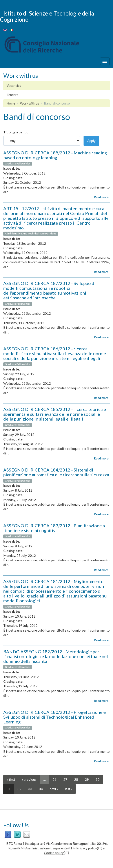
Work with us (30, 103)
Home (11, 103)
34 (41, 789)
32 (19, 789)
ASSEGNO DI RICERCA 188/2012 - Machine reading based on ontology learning (55, 155)
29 (87, 779)
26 (55, 779)
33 (30, 789)
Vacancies (14, 86)
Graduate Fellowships (18, 163)
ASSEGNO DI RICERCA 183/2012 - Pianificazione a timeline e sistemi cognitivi (54, 528)
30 (98, 779)
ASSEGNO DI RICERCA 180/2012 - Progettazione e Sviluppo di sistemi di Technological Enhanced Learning (55, 717)
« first (11, 779)
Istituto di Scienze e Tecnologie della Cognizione (47, 16)
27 (65, 779)
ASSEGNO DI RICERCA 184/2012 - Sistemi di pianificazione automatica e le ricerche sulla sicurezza (56, 472)
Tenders (12, 95)
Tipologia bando (16, 132)
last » (69, 789)
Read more (101, 197)
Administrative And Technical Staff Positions (31, 234)
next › (54, 789)
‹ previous (29, 779)
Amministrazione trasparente (46, 848)
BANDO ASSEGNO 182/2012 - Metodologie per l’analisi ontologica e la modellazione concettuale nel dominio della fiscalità (56, 656)
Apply (91, 141)
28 (76, 779)
